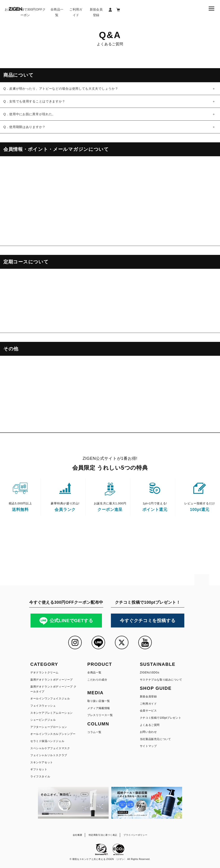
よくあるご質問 (150, 725)
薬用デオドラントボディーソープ (52, 680)
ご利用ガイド (76, 12)
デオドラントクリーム (44, 673)
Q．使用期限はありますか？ (24, 127)
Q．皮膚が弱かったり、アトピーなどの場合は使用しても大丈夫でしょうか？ (61, 89)
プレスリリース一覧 (100, 715)
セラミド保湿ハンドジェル (47, 741)
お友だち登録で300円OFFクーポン (25, 12)
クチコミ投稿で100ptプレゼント (161, 718)
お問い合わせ (148, 732)
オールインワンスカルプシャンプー (53, 734)
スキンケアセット (42, 762)
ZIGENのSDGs (150, 673)
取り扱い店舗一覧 (99, 701)
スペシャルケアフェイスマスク (50, 748)
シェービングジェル (43, 720)
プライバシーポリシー (135, 835)
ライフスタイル (40, 777)
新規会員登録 (96, 12)
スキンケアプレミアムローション (52, 713)
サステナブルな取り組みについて (161, 680)
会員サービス (148, 711)
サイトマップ (148, 746)
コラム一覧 (94, 732)
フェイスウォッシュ (43, 706)
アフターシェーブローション (49, 727)
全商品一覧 (57, 12)
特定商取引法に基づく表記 (103, 835)
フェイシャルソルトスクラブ (49, 755)
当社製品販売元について (155, 739)
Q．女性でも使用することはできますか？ (34, 101)
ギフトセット (39, 769)
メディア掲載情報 (99, 708)
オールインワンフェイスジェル (50, 699)
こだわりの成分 (97, 680)
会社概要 (77, 835)
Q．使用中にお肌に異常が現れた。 (29, 114)
